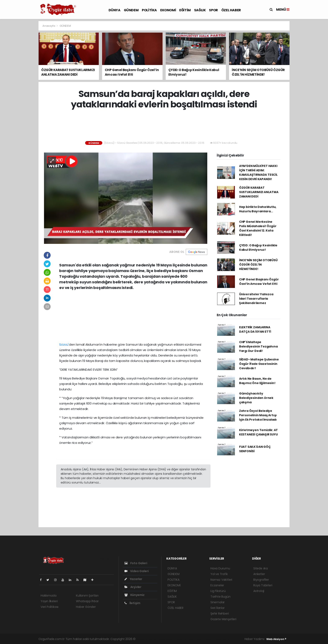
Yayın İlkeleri (49, 601)
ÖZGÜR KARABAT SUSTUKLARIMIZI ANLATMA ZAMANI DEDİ (259, 192)
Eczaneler (217, 585)
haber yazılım (203, 639)
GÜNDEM (131, 10)
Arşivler (133, 587)
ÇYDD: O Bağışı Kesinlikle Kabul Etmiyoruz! (258, 248)
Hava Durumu (220, 568)
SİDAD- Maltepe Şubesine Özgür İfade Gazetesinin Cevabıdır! (259, 364)
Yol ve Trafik (219, 574)
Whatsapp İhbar (87, 601)
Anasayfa (49, 26)
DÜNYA (115, 10)
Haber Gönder (86, 607)
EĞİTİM (185, 10)
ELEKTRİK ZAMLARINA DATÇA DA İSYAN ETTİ (255, 329)
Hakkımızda (49, 596)
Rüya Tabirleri (263, 585)
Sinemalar (218, 602)
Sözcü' (64, 344)
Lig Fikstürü (218, 591)
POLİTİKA (149, 10)
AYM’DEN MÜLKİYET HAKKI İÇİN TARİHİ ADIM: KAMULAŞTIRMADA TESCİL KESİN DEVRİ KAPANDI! (258, 172)
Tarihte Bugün (220, 597)
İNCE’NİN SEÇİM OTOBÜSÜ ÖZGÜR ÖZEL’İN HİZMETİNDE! (258, 265)
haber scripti (184, 639)
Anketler (259, 574)
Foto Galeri (136, 563)
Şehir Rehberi (220, 613)
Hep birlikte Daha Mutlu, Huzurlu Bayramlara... (258, 209)
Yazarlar (133, 579)
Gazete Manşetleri (223, 619)
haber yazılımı (146, 639)
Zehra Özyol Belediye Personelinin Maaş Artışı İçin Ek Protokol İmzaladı (258, 415)
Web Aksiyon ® (276, 639)
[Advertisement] (20, 84)
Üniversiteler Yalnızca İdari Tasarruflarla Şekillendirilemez (256, 299)
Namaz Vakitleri (221, 580)
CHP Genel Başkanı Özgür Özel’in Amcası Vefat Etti (259, 282)
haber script (222, 639)
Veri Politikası (49, 607)
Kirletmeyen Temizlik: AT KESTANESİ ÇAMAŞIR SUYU (258, 432)
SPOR (213, 10)
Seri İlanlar (218, 608)
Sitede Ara (261, 568)
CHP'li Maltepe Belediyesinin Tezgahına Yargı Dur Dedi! (258, 346)
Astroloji (259, 591)
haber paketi (166, 639)
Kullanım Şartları (87, 596)
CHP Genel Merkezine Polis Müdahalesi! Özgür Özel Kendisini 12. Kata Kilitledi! (258, 228)
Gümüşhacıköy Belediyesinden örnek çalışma (256, 398)
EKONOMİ (168, 10)
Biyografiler (261, 580)
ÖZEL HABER (231, 10)
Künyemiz (135, 595)
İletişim (132, 603)
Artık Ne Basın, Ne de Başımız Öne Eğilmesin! (257, 381)
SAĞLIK (200, 10)
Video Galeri (136, 571)
